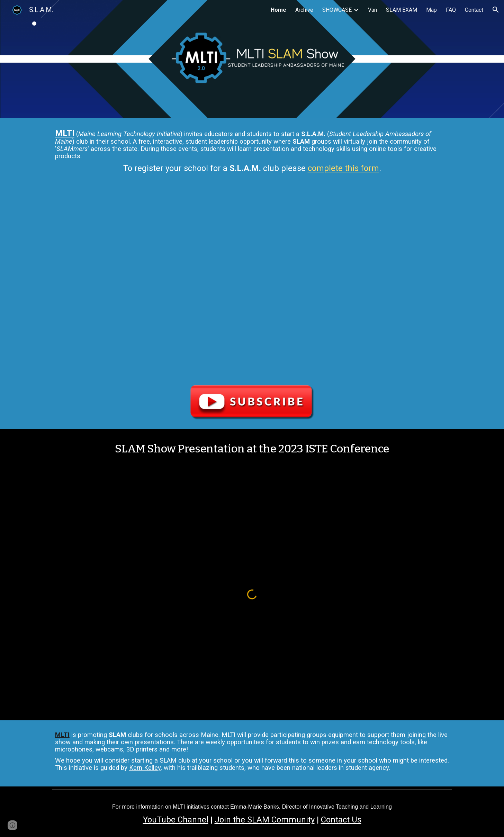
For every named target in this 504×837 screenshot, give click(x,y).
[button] (496, 10)
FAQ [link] (451, 10)
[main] (252, 153)
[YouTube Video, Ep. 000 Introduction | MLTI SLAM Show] (252, 282)
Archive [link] (304, 10)
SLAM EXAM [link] (402, 10)
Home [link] (278, 10)
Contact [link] (474, 10)
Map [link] (431, 10)
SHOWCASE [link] (337, 10)
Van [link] (372, 10)
